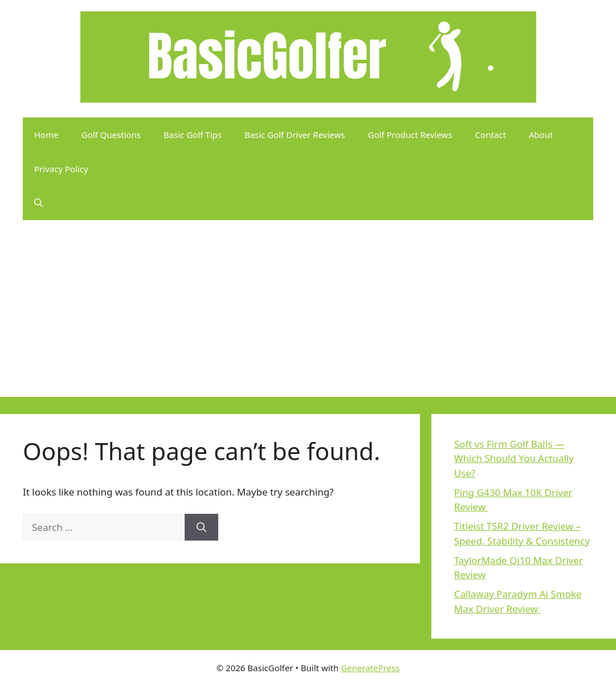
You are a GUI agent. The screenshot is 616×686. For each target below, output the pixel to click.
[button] (38, 203)
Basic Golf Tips (193, 135)
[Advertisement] (308, 317)
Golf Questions (111, 135)
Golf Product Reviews (410, 135)
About (541, 135)
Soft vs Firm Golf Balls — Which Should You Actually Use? (514, 458)
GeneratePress (370, 668)
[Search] (201, 527)
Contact (491, 135)
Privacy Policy (61, 169)
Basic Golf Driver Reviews (295, 135)
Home (46, 135)
